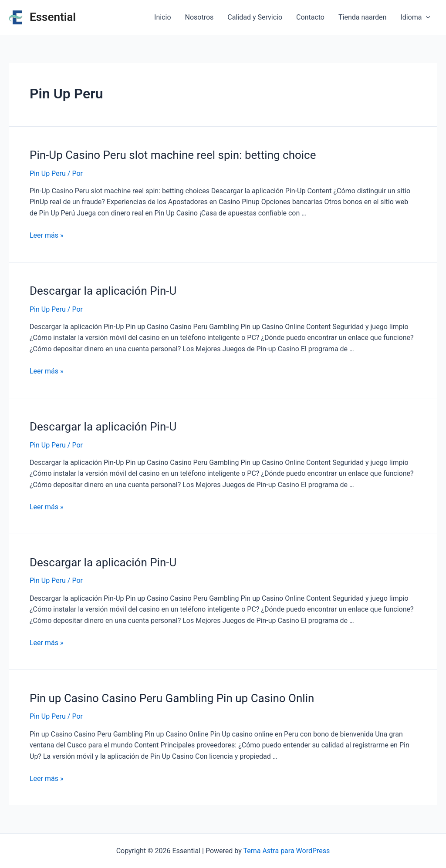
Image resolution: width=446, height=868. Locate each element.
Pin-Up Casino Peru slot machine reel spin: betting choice (173, 155)
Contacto (310, 17)
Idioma (415, 17)
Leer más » (46, 235)
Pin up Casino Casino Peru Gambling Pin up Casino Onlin (172, 698)
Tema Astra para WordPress (286, 851)
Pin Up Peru (48, 173)
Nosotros (199, 17)
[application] (426, 17)
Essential (53, 17)
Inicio (162, 17)
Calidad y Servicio (255, 17)
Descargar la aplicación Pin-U (103, 291)
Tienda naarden (362, 17)
